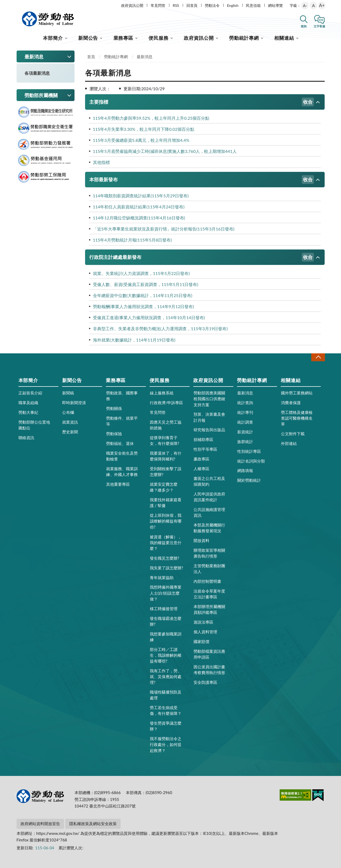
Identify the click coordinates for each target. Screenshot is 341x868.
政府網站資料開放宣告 (40, 824)
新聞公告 (88, 38)
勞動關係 (114, 408)
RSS (176, 5)
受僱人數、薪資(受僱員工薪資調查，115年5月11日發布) (146, 284)
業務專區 (123, 38)
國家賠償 (201, 641)
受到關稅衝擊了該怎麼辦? (166, 471)
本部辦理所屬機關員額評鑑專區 (209, 609)
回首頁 (192, 5)
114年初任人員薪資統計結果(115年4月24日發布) (139, 207)
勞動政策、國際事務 (122, 396)
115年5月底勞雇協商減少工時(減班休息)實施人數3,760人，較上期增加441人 (165, 151)
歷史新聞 (70, 432)
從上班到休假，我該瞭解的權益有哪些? (166, 521)
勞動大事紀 (28, 412)
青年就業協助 (162, 578)
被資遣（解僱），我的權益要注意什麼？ (166, 543)
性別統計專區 (249, 451)
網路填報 (245, 470)
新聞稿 (68, 393)
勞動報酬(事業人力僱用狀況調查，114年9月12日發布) (144, 306)
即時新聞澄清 (74, 403)
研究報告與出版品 (209, 430)
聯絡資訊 (26, 438)
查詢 (304, 26)
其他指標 (101, 162)
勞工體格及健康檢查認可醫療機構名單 (297, 418)
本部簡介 (53, 38)
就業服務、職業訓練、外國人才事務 (122, 471)
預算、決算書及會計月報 (209, 417)
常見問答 (158, 5)
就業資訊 (70, 422)
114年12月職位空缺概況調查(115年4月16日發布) (139, 218)
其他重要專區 (118, 484)
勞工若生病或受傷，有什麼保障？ (166, 710)
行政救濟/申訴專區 (167, 403)
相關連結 (284, 38)
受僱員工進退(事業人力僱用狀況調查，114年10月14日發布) (149, 317)
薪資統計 (245, 432)
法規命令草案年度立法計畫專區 (209, 594)
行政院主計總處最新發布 (202, 257)
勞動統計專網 (244, 38)
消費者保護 (291, 403)
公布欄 (68, 412)
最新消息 (145, 57)
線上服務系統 (162, 393)
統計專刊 (245, 412)
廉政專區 (201, 459)
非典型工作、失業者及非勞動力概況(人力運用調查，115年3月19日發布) (160, 328)
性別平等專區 (205, 449)
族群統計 (245, 441)
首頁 (91, 57)
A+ (322, 5)
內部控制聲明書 (207, 581)
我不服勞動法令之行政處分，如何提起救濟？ (166, 744)
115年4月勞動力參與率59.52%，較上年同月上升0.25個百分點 (151, 118)
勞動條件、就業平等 (122, 421)
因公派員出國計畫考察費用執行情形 (209, 670)
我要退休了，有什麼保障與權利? (166, 456)
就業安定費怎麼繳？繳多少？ (164, 487)
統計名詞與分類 (251, 461)
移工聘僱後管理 (164, 609)
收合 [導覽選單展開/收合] (318, 357)
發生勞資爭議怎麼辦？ (166, 726)
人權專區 (201, 469)
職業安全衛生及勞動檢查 (122, 456)
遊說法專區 (203, 622)
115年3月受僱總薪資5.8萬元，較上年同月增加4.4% (141, 140)
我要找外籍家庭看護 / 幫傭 (166, 503)
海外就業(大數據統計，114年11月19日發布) (134, 340)
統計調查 (245, 422)
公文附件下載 (293, 434)
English (233, 5)
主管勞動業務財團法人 (209, 569)
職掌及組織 (28, 403)
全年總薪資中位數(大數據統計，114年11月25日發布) (143, 295)
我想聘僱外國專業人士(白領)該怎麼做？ (166, 593)
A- (305, 6)
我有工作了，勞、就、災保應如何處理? (166, 676)
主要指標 (202, 102)
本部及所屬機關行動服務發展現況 (209, 528)
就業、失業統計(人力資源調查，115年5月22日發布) (141, 273)
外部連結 (289, 443)
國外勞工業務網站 (297, 393)
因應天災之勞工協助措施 (166, 425)
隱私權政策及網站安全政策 (93, 824)
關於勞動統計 (249, 480)
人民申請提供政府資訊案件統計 (209, 497)
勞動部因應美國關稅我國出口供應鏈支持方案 (209, 399)
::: (16, 4)
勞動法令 (212, 5)
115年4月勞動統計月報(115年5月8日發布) (132, 240)
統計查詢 (245, 403)
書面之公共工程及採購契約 (209, 481)
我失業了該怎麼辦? (167, 568)
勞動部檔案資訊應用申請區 (209, 654)
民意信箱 (253, 5)
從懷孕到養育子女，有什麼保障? (165, 440)
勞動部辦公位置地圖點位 (34, 425)
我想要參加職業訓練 (166, 637)
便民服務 (159, 38)
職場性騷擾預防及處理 (166, 695)
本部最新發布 (202, 180)
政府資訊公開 (132, 5)
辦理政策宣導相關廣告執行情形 (209, 553)
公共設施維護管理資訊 (209, 512)
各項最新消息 (37, 73)
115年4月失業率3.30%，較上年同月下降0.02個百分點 (144, 129)
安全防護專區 (205, 682)
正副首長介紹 (30, 393)
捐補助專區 (203, 439)
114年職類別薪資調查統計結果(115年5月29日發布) (141, 196)
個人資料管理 (205, 632)
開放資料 (201, 540)
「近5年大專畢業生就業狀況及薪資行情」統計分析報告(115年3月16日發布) (164, 229)
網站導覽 (275, 5)
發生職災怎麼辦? (165, 558)
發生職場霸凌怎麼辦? (166, 621)
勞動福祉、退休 (120, 443)
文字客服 (319, 26)
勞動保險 (114, 434)
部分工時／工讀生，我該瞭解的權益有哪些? (166, 655)
